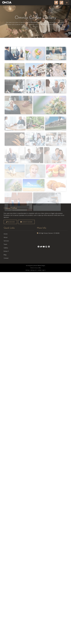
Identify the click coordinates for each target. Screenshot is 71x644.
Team (5, 244)
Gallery (6, 248)
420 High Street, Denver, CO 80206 (49, 233)
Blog (5, 255)
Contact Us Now (26, 222)
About (6, 237)
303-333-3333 (10, 222)
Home (6, 234)
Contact (6, 258)
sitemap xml (33, 270)
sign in (44, 270)
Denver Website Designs (39, 265)
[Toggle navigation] (67, 3)
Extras (6, 251)
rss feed (39, 270)
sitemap (27, 270)
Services (6, 241)
